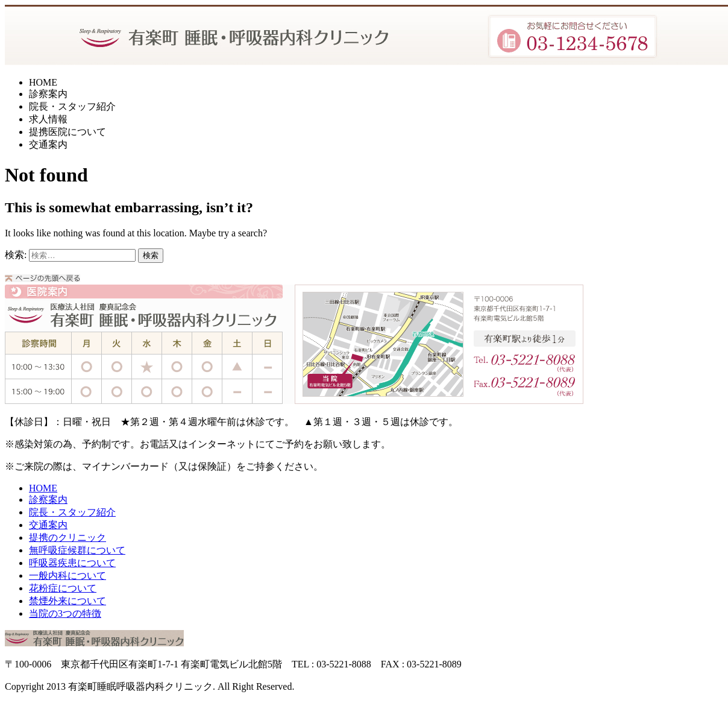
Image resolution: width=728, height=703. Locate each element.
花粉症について (63, 588)
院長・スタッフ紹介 (72, 106)
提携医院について (67, 132)
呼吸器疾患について (72, 563)
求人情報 (48, 119)
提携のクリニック (67, 537)
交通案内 (48, 144)
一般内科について (67, 575)
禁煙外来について (67, 601)
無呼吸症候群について (77, 550)
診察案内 (48, 94)
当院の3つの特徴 (65, 613)
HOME (43, 82)
